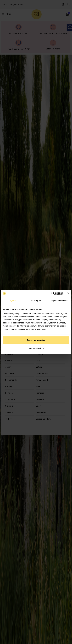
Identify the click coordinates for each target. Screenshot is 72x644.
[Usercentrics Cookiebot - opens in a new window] (51, 294)
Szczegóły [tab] (36, 300)
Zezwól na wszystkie (36, 340)
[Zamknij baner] (68, 294)
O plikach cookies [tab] (59, 300)
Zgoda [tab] (13, 300)
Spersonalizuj (36, 348)
